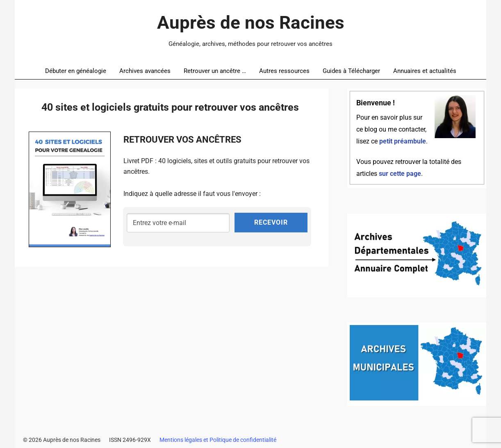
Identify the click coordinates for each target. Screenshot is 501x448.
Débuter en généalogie (76, 71)
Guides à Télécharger (351, 71)
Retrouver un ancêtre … (215, 71)
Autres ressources (284, 71)
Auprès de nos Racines (251, 23)
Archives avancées (145, 71)
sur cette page (400, 174)
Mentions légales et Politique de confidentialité (218, 440)
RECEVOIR (271, 222)
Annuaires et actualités (425, 71)
